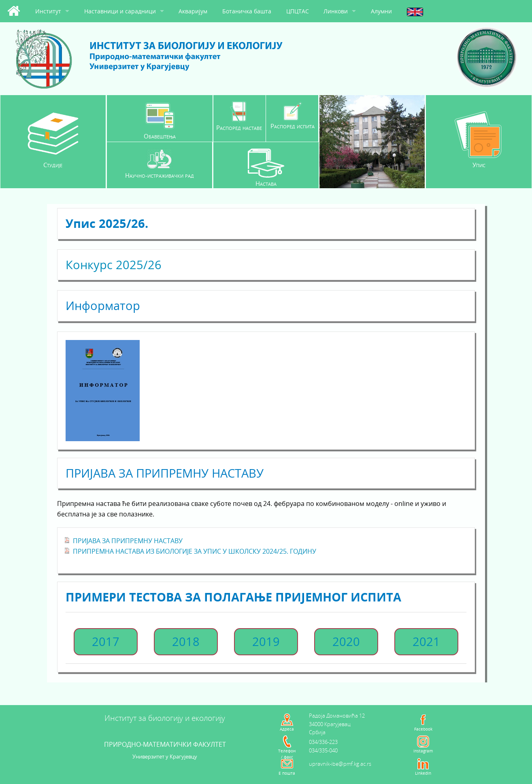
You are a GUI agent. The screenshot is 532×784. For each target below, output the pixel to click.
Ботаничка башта (247, 11)
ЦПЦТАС (298, 11)
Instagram (423, 751)
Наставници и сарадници (120, 11)
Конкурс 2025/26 (114, 265)
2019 (266, 641)
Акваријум (193, 11)
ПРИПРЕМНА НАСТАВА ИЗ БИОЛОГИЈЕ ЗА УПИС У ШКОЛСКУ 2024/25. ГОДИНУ (195, 551)
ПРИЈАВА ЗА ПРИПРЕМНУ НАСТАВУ (128, 541)
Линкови (336, 11)
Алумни (381, 11)
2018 (186, 641)
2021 (426, 641)
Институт (48, 11)
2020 (346, 641)
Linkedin (423, 773)
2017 (106, 641)
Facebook (423, 729)
